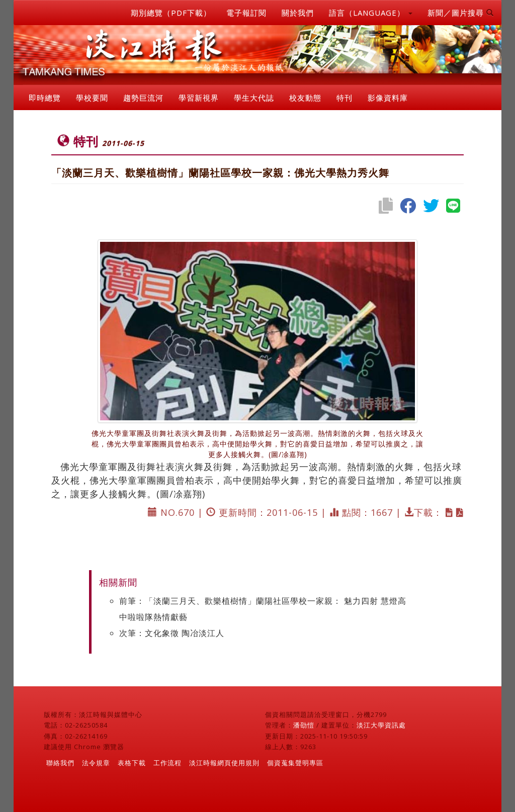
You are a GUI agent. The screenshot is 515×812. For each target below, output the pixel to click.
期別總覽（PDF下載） (171, 13)
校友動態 (305, 98)
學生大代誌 (254, 98)
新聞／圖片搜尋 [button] (461, 13)
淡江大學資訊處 (381, 725)
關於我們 (298, 13)
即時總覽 (45, 98)
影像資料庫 (388, 98)
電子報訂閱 (246, 13)
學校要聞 (92, 98)
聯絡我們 (60, 763)
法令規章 (96, 763)
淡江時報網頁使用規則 (224, 763)
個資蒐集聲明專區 (295, 763)
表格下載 (132, 763)
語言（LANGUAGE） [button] (371, 13)
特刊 (345, 98)
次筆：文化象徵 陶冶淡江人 (172, 633)
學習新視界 (199, 98)
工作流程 (167, 763)
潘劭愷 (304, 725)
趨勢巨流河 (143, 98)
